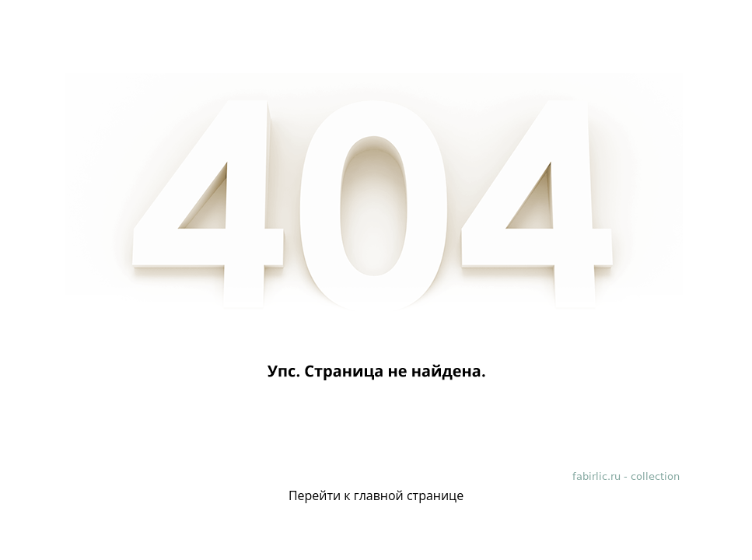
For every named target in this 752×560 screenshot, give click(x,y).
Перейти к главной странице (376, 495)
